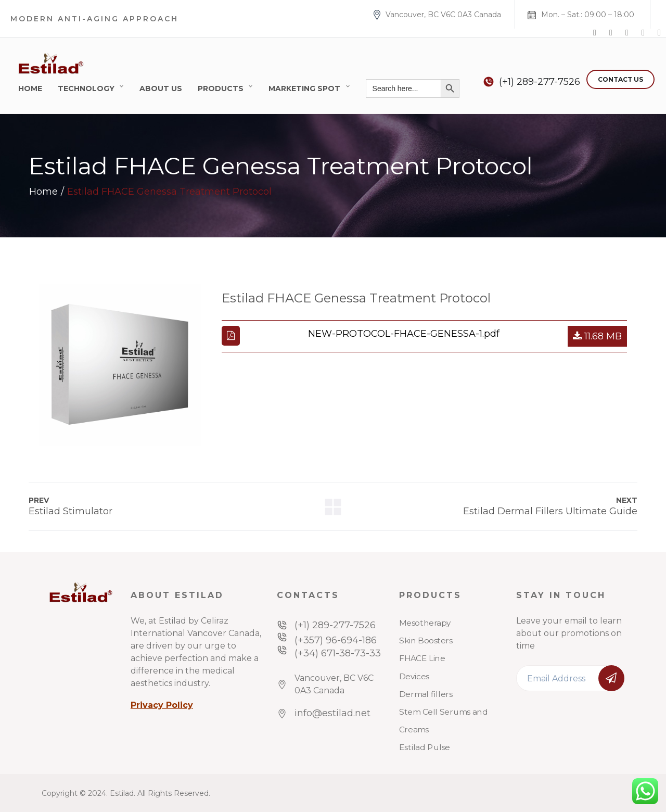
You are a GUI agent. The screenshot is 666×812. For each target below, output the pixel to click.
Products (221, 88)
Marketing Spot (304, 88)
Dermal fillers (426, 694)
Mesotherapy (425, 623)
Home (30, 88)
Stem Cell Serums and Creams (443, 721)
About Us (161, 88)
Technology (86, 88)
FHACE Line (422, 658)
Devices (414, 676)
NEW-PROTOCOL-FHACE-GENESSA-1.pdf (404, 334)
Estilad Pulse (425, 747)
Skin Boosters (426, 641)
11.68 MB (597, 336)
